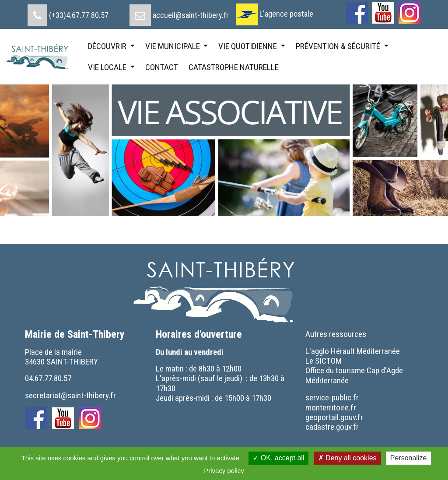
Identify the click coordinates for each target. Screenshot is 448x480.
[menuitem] (68, 12)
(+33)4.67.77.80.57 (79, 15)
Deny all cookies (347, 458)
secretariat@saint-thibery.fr (70, 395)
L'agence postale (286, 14)
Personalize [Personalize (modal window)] (409, 458)
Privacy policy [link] (224, 471)
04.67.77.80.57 (48, 378)
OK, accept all (278, 458)
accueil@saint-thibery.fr (191, 15)
